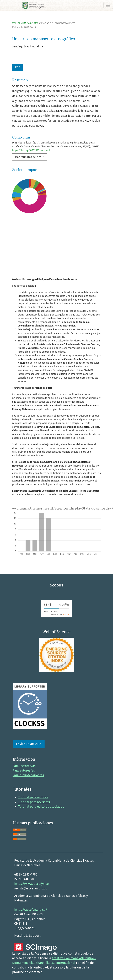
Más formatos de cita (29, 157)
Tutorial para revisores (34, 802)
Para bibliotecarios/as (28, 775)
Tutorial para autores (33, 797)
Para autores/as (24, 771)
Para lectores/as (24, 766)
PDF (17, 67)
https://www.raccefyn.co (32, 884)
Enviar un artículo (29, 744)
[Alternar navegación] (108, 5)
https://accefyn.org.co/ (31, 910)
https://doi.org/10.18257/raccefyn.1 (31, 150)
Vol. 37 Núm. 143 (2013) (25, 23)
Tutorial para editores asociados (41, 807)
